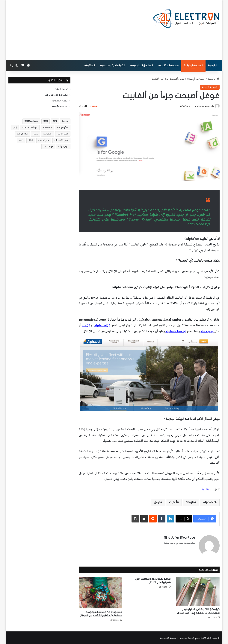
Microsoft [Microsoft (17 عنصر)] (47, 127)
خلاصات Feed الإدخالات (57, 95)
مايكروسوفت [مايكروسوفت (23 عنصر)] (63, 147)
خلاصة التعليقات (60, 101)
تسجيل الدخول (61, 89)
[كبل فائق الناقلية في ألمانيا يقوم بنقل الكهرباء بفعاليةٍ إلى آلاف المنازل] (198, 590)
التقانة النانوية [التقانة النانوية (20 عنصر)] (63, 134)
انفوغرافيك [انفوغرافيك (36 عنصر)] (48, 134)
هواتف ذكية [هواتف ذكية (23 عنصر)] (48, 147)
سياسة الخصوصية (168, 637)
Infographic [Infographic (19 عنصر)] (63, 127)
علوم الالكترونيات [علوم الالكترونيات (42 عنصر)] (61, 140)
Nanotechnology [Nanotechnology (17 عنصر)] (30, 127)
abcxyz (206, 331)
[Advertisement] (78, 30)
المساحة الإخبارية (193, 66)
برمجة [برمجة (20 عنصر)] (36, 134)
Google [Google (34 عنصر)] (65, 121)
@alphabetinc (176, 331)
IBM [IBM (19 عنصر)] (55, 121)
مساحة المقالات (169, 66)
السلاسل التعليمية (142, 66)
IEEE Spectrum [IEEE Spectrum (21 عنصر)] (31, 121)
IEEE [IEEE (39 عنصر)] (46, 121)
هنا (208, 490)
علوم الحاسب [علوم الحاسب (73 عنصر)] (44, 140)
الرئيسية (213, 66)
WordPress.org (60, 107)
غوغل (157, 503)
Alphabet (209, 503)
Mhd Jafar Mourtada (203, 106)
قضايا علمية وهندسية (113, 66)
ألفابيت (173, 503)
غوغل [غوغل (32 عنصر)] (31, 140)
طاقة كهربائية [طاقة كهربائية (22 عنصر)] (22, 134)
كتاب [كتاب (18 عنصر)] (21, 140)
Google (190, 503)
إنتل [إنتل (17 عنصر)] (15, 127)
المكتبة (90, 66)
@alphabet (102, 326)
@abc (86, 326)
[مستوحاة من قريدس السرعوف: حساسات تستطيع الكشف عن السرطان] (100, 592)
